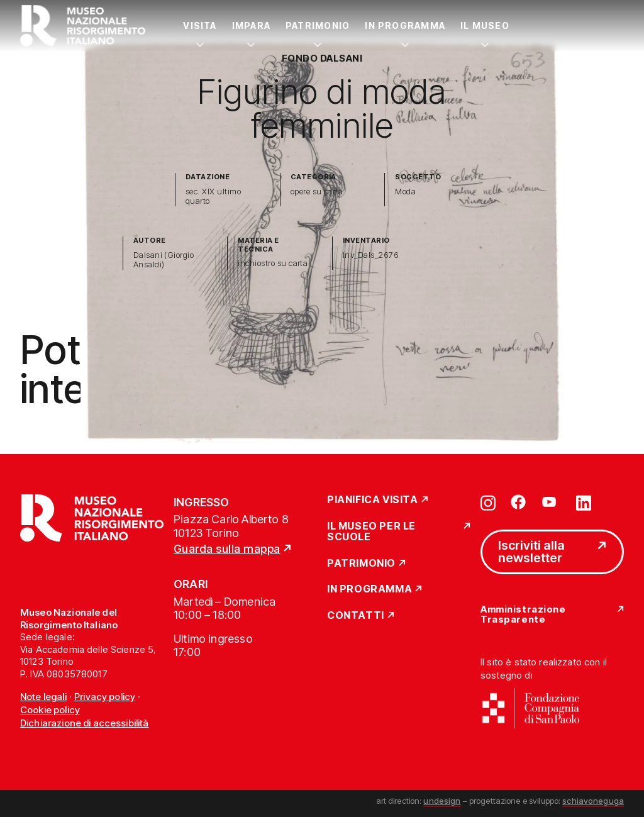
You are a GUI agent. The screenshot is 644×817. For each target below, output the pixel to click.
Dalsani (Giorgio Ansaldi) (164, 260)
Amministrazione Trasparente (523, 615)
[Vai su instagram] (488, 502)
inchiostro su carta (273, 263)
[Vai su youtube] (551, 502)
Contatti (356, 616)
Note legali (43, 697)
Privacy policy (105, 697)
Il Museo (485, 25)
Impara (251, 25)
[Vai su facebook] (518, 502)
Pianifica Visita (373, 500)
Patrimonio (318, 25)
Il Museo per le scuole (371, 532)
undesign (442, 801)
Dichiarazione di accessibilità (85, 723)
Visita (200, 25)
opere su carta (317, 192)
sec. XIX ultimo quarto (213, 197)
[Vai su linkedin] (584, 502)
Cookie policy (50, 710)
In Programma (405, 25)
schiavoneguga (593, 801)
